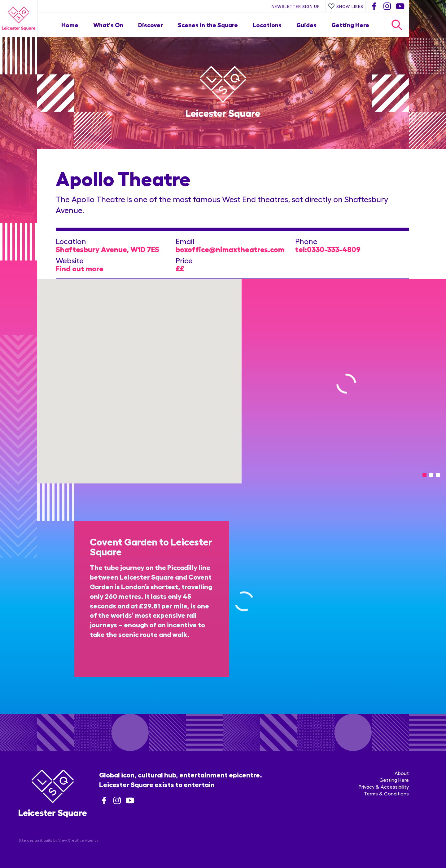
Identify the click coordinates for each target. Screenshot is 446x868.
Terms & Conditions (386, 793)
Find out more (80, 268)
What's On (108, 25)
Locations (267, 25)
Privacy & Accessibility (384, 787)
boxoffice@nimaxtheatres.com (230, 249)
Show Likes (346, 6)
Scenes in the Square (208, 25)
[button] (139, 377)
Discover (151, 25)
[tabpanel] (344, 381)
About (402, 773)
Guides (306, 25)
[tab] (424, 475)
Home (70, 25)
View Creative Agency (78, 840)
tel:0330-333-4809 (328, 249)
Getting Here (350, 25)
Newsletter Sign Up (296, 6)
